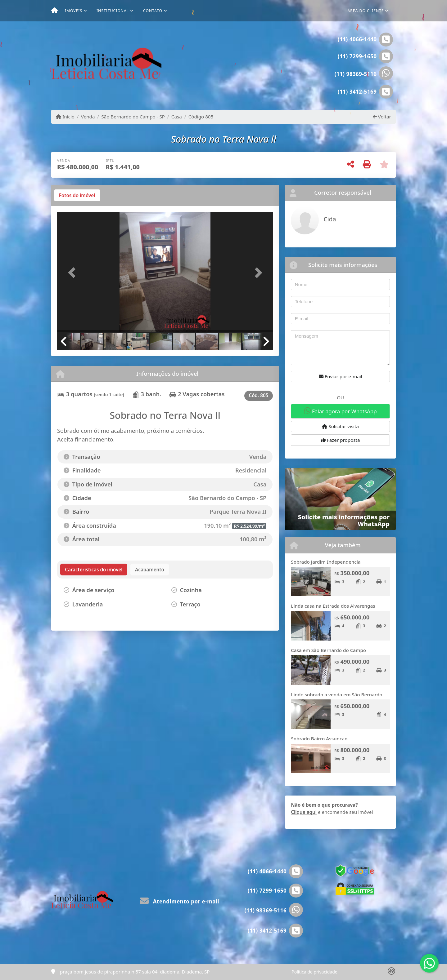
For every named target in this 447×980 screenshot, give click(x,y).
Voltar (382, 117)
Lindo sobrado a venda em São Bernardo (336, 694)
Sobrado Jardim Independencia (326, 562)
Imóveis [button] (74, 11)
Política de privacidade (314, 972)
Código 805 (201, 117)
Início (65, 117)
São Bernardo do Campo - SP (133, 117)
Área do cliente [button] (366, 11)
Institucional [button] (113, 11)
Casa (177, 117)
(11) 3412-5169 (357, 92)
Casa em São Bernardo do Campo (328, 650)
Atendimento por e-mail (180, 901)
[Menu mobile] (54, 11)
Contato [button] (153, 11)
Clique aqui (304, 812)
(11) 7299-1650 (357, 56)
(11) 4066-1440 (357, 39)
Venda (88, 117)
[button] (73, 273)
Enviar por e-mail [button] (341, 376)
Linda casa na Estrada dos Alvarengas (333, 606)
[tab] (77, 195)
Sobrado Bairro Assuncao (319, 738)
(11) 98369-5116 (356, 74)
